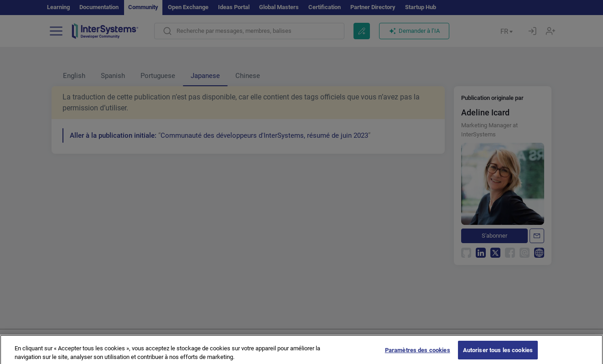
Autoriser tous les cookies (498, 354)
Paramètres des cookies (418, 354)
